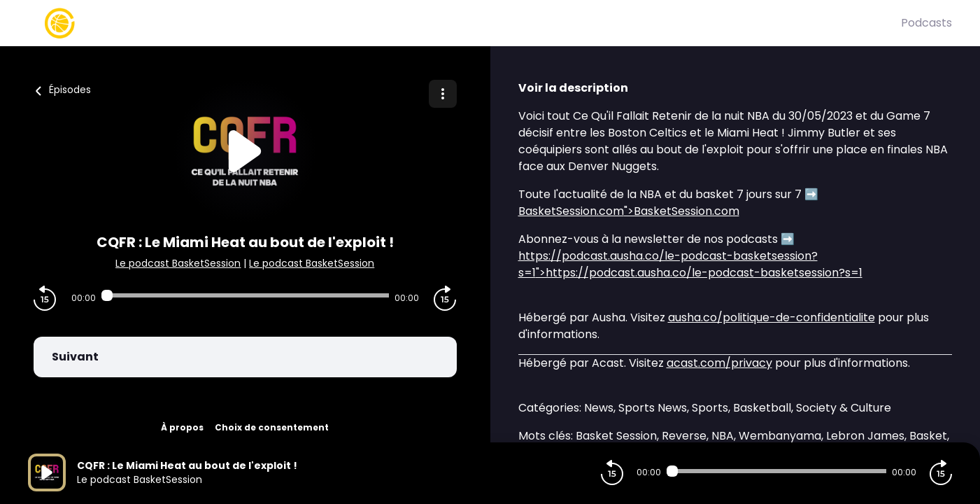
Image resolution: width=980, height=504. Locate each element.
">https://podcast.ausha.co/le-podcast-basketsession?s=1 (690, 264)
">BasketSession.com (629, 211)
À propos (182, 427)
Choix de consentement (272, 427)
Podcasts (926, 23)
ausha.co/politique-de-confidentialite (772, 317)
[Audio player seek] (245, 295)
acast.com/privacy (719, 363)
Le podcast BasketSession (178, 263)
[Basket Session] (464, 23)
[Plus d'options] (443, 94)
